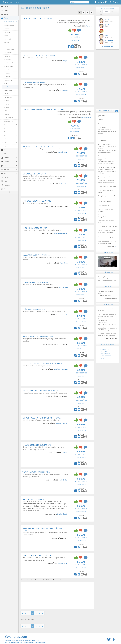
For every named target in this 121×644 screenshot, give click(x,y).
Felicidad (7, 73)
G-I (11, 128)
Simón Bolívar (63, 288)
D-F (11, 125)
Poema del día (108, 304)
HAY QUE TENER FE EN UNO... (35, 499)
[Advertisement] (39, 34)
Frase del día (108, 287)
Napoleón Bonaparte (61, 369)
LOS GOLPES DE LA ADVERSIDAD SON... (39, 337)
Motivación (8, 87)
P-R (11, 139)
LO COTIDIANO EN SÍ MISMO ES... (36, 255)
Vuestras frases (9, 25)
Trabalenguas (8, 118)
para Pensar (8, 90)
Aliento (7, 29)
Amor (6, 36)
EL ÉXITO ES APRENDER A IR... (35, 309)
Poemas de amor (105, 353)
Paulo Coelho (63, 480)
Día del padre (8, 66)
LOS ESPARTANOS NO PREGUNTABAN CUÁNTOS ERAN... (42, 529)
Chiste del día (108, 272)
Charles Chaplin (62, 514)
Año (101, 15)
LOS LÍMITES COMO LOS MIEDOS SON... (39, 147)
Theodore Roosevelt (61, 233)
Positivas (7, 94)
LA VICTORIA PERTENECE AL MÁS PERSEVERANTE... (43, 364)
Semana (106, 12)
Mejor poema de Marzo (106, 110)
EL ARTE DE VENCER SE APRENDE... (37, 282)
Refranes (7, 114)
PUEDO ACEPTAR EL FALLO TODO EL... (38, 555)
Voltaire (89, 26)
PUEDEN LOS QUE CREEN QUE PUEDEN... (39, 55)
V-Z (11, 146)
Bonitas (7, 42)
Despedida (8, 60)
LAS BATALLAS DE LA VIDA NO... (35, 174)
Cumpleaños (8, 53)
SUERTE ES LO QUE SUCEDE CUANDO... (38, 18)
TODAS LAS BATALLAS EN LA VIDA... (37, 472)
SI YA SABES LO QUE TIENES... (35, 82)
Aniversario (8, 39)
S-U (11, 143)
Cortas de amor (9, 49)
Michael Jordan (86, 117)
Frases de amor (105, 357)
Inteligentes (8, 80)
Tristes (6, 104)
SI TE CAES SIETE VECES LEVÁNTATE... (37, 201)
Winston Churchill (62, 315)
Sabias (6, 101)
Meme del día (108, 253)
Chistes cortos (104, 349)
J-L (11, 132)
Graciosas (7, 77)
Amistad (7, 32)
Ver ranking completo (108, 46)
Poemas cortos (105, 351)
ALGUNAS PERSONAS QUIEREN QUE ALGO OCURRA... (44, 109)
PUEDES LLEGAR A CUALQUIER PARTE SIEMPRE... (42, 391)
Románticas (8, 97)
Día (100, 12)
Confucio (65, 90)
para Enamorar (9, 70)
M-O (11, 135)
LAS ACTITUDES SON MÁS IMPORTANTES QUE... (42, 418)
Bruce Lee (64, 184)
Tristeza (7, 107)
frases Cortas (8, 46)
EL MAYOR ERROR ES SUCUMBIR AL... (37, 445)
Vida (6, 111)
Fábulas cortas (105, 359)
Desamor (7, 56)
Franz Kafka (64, 263)
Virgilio (65, 61)
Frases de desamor (106, 355)
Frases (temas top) (9, 22)
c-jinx (116, 246)
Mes (112, 12)
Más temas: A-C (11, 121)
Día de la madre (9, 63)
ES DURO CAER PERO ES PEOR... (35, 228)
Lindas (6, 83)
